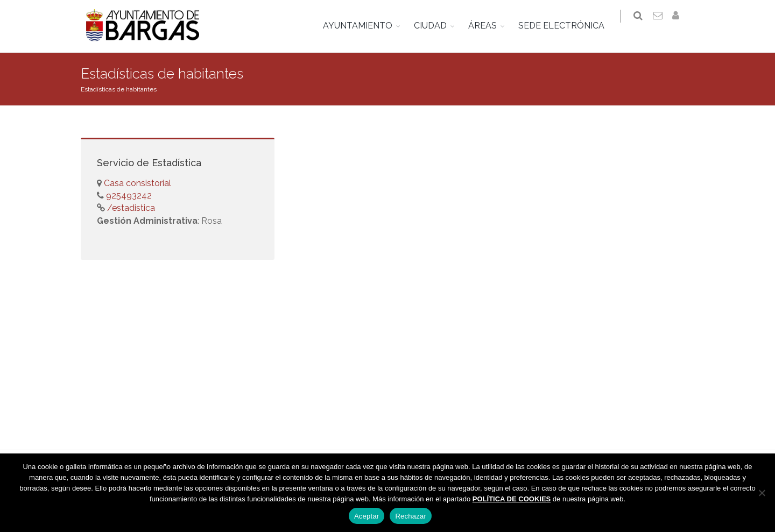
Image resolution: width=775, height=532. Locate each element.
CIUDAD (437, 26)
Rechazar (411, 516)
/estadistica (130, 208)
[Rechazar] (762, 493)
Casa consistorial (138, 183)
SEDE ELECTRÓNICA (568, 26)
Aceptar (367, 516)
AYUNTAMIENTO (365, 26)
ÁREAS (489, 26)
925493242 (128, 196)
